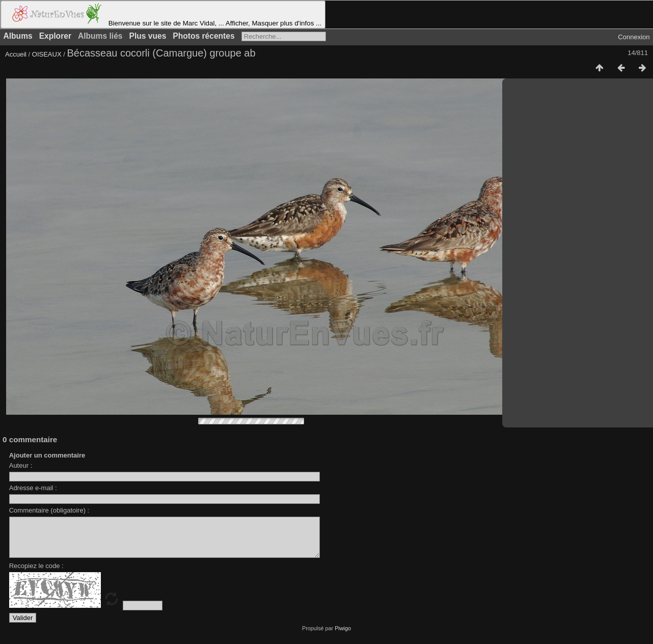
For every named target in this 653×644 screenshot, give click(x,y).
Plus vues (148, 36)
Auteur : (21, 465)
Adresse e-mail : (33, 488)
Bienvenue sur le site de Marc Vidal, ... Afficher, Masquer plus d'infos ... (163, 15)
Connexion (634, 37)
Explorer (55, 36)
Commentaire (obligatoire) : (49, 510)
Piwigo (343, 636)
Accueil (16, 54)
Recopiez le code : (36, 573)
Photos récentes (203, 36)
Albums (18, 36)
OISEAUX (48, 54)
